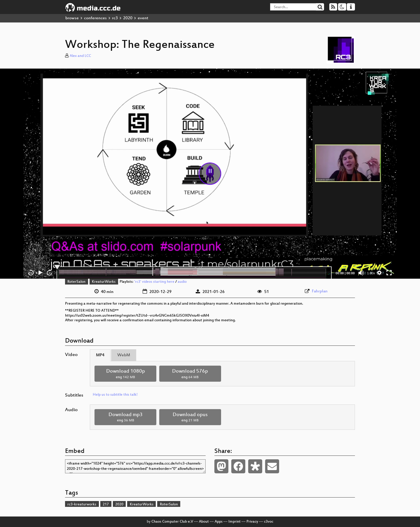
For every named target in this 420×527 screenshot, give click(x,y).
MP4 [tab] (100, 355)
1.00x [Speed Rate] (371, 273)
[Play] (40, 273)
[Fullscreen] (389, 273)
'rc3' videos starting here (154, 282)
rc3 (115, 18)
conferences (95, 18)
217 (106, 505)
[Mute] (361, 273)
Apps (219, 522)
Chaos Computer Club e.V (172, 522)
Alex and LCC (80, 56)
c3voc (269, 522)
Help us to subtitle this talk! (115, 395)
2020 (128, 18)
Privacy (252, 522)
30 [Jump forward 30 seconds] (50, 273)
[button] (210, 174)
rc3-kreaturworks (82, 505)
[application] (210, 174)
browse (72, 18)
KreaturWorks (104, 282)
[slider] (194, 273)
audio (182, 282)
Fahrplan (320, 291)
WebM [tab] (124, 355)
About (204, 522)
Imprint (235, 522)
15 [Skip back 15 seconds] (31, 273)
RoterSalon (76, 282)
